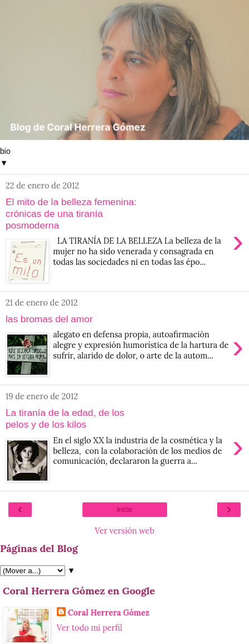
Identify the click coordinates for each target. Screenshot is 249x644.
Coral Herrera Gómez (109, 613)
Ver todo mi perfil (90, 628)
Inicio (124, 510)
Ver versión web (124, 531)
